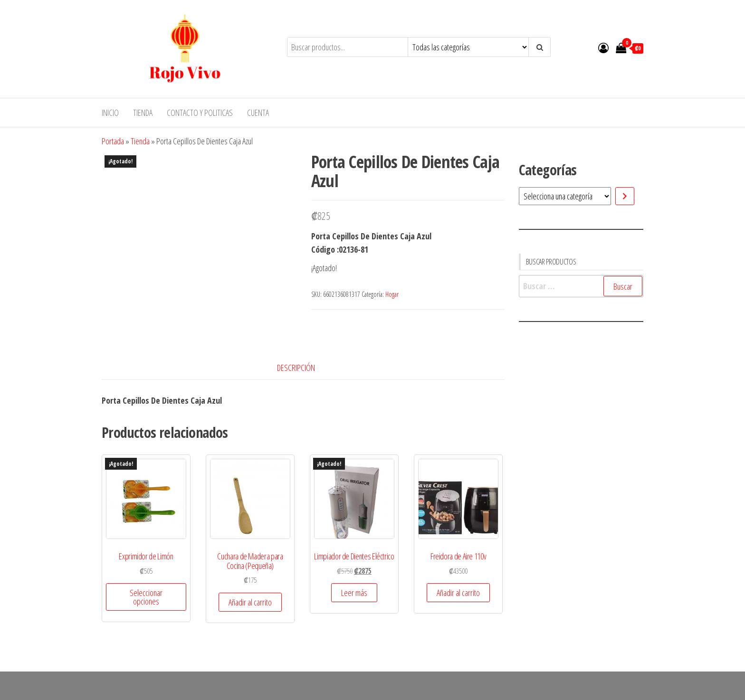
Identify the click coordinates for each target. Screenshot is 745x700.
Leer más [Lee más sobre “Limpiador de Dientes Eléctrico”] (354, 593)
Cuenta (258, 113)
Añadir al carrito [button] (250, 602)
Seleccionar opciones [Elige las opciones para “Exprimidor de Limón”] (146, 597)
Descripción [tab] (296, 368)
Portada (113, 141)
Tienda (143, 113)
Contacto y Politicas (200, 113)
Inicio (110, 113)
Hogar (392, 294)
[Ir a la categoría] (625, 196)
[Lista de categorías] (565, 196)
